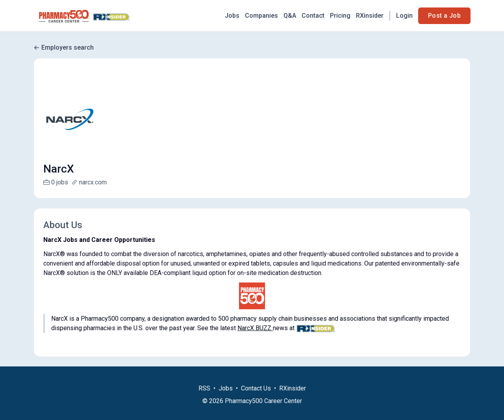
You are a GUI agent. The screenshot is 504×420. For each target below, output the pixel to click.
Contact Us (256, 398)
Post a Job (444, 16)
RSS (204, 398)
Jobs (232, 16)
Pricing (340, 16)
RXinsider (370, 16)
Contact (313, 16)
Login (404, 16)
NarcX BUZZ (255, 328)
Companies (261, 16)
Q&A (290, 16)
